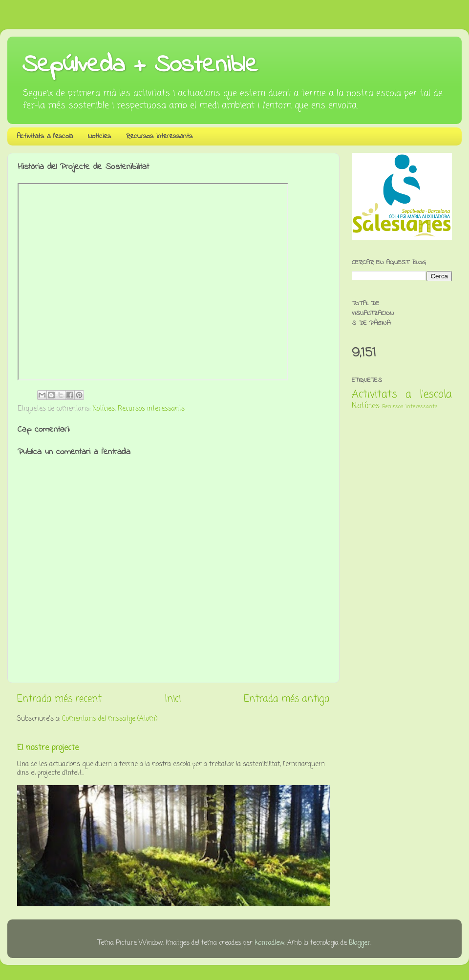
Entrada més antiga (287, 699)
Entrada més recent (59, 699)
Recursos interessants (159, 136)
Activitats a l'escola (45, 136)
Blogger (360, 943)
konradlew (269, 943)
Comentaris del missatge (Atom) (110, 719)
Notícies (99, 136)
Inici (173, 699)
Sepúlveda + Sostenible (140, 65)
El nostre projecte (48, 748)
